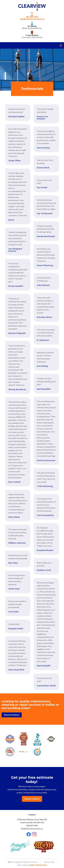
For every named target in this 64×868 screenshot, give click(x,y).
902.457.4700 (32, 17)
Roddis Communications (38, 865)
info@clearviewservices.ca (32, 19)
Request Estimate (12, 715)
